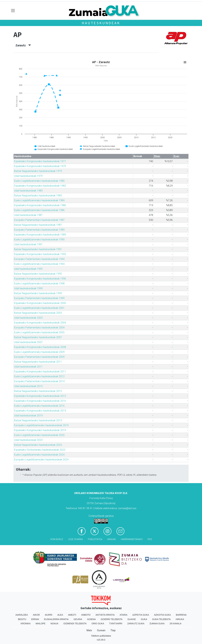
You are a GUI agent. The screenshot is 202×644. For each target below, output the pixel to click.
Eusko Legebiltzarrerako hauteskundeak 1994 (39, 264)
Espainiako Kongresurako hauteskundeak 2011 (40, 372)
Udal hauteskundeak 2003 (28, 318)
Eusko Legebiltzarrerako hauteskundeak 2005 (39, 332)
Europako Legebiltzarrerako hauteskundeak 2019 (41, 425)
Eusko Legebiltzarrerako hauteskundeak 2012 (39, 376)
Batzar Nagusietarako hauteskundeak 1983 (38, 196)
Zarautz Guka (136, 623)
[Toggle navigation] (13, 11)
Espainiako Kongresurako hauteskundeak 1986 (40, 205)
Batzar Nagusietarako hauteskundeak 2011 (38, 362)
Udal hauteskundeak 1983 (28, 191)
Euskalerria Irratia (56, 619)
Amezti (72, 615)
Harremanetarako (132, 539)
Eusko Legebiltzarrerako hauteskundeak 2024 (39, 455)
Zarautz (23, 45)
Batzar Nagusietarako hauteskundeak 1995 (38, 274)
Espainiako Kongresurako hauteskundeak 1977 (40, 161)
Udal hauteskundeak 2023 (28, 440)
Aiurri (49, 615)
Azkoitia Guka (162, 615)
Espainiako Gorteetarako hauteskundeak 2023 (40, 450)
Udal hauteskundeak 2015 (28, 386)
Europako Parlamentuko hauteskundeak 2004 (39, 328)
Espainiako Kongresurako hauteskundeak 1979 (40, 166)
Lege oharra (76, 539)
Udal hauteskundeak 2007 (28, 342)
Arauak (112, 539)
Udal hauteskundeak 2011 (28, 367)
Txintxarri (116, 623)
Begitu (22, 619)
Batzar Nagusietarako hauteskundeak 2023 (38, 445)
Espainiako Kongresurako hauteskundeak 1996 (40, 279)
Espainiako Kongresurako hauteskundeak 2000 (40, 303)
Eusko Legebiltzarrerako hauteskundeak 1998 (39, 284)
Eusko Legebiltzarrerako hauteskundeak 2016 (39, 406)
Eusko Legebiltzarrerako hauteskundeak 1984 (39, 200)
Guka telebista (161, 619)
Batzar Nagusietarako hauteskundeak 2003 (38, 313)
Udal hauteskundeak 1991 (28, 244)
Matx (89, 630)
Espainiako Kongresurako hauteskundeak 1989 (40, 235)
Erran (35, 619)
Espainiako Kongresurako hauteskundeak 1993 (40, 254)
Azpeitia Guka (141, 615)
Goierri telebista (111, 619)
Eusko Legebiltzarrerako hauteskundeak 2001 (39, 308)
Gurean (101, 630)
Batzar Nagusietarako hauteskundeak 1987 (38, 225)
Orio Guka (98, 623)
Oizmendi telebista (75, 623)
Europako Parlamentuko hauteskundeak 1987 (39, 220)
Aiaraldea (22, 615)
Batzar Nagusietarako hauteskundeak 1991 (38, 249)
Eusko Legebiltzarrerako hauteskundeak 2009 (39, 352)
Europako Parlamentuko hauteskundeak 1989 (39, 230)
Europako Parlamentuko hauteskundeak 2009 (39, 357)
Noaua (54, 623)
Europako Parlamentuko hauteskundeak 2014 (39, 381)
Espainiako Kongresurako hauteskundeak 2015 (40, 396)
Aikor (36, 615)
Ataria (123, 615)
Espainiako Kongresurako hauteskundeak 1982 (40, 186)
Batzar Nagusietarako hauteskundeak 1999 (38, 293)
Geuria (78, 619)
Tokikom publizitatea (101, 636)
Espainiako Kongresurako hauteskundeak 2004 (40, 323)
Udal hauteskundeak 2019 (28, 416)
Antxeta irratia (105, 615)
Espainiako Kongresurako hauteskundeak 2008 (40, 347)
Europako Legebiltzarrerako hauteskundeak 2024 (41, 460)
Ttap (113, 630)
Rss (150, 539)
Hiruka (180, 619)
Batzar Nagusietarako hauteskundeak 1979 (38, 171)
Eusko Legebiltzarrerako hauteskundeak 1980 (39, 181)
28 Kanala (176, 623)
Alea (60, 615)
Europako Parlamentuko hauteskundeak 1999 (39, 298)
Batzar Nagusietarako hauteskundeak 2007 (38, 337)
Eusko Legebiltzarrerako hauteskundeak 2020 (39, 435)
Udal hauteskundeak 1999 (28, 288)
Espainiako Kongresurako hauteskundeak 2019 (40, 411)
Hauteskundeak (101, 23)
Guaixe (132, 619)
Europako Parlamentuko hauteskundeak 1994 (39, 259)
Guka (144, 619)
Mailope (41, 623)
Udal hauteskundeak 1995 (28, 269)
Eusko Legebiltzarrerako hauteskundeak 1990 (39, 240)
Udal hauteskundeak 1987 (28, 215)
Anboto (86, 615)
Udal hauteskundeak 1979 (28, 176)
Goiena (91, 619)
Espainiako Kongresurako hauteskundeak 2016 (40, 401)
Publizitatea (95, 539)
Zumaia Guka (157, 623)
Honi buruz (57, 539)
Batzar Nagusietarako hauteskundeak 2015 (38, 391)
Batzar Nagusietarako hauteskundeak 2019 (38, 420)
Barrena (181, 615)
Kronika (26, 623)
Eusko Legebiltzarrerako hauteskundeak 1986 (39, 210)
